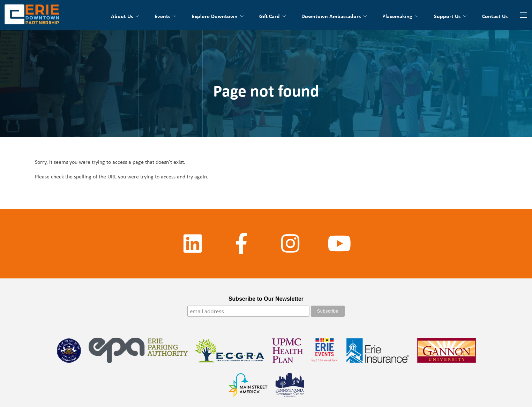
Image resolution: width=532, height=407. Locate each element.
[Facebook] (242, 244)
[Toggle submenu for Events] (174, 16)
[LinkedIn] (193, 244)
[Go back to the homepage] (32, 15)
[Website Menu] (523, 15)
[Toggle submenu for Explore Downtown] (241, 16)
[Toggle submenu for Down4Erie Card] (284, 16)
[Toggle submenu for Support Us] (464, 16)
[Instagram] (291, 244)
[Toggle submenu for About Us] (137, 16)
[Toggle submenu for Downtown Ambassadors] (365, 16)
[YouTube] (339, 244)
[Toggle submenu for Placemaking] (416, 16)
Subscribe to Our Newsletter (266, 299)
